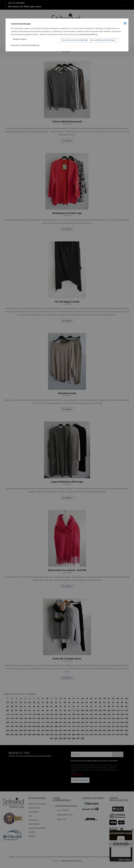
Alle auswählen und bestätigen (103, 40)
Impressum (15, 45)
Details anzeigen (20, 39)
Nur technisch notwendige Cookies (74, 40)
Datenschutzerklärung (88, 34)
